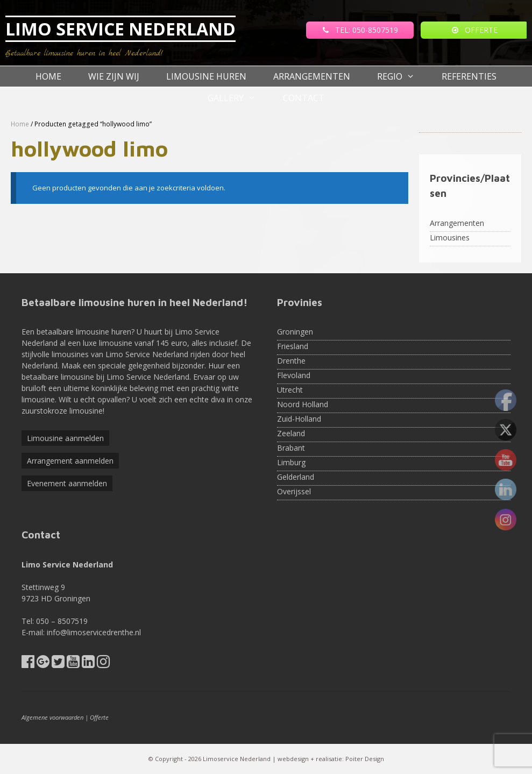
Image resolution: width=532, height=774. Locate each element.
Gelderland (296, 477)
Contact (304, 98)
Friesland (293, 346)
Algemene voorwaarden (52, 717)
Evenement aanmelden (67, 483)
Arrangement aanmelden (70, 461)
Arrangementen (312, 76)
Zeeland (291, 433)
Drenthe (291, 361)
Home (48, 76)
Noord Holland (303, 404)
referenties (469, 76)
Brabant (291, 448)
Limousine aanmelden (65, 438)
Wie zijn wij (114, 76)
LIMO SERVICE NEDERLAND (120, 29)
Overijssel (294, 491)
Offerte (99, 717)
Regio (403, 76)
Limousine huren (206, 76)
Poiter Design (365, 759)
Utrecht (290, 390)
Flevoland (294, 375)
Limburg (291, 462)
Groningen (295, 332)
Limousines (450, 237)
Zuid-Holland (299, 419)
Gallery (239, 98)
